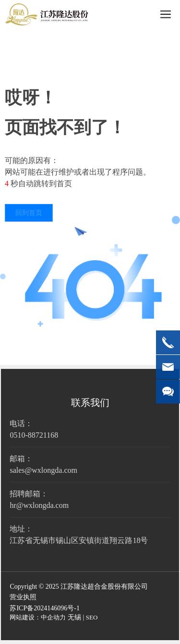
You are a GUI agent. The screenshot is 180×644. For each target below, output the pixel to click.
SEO (92, 617)
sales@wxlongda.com (43, 470)
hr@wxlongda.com (39, 505)
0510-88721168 (34, 435)
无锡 (74, 617)
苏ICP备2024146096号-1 (44, 608)
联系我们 (90, 403)
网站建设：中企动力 (38, 617)
